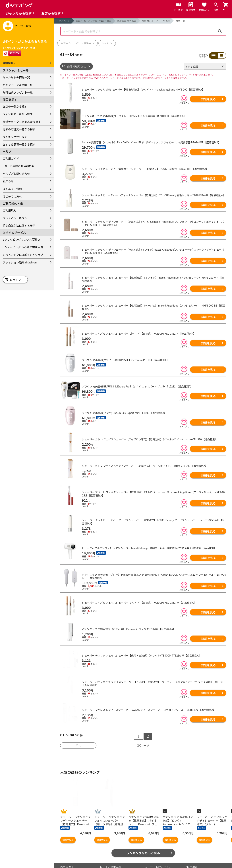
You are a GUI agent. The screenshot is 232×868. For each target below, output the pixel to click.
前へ (78, 742)
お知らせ (8, 181)
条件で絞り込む (77, 66)
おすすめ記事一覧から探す (19, 144)
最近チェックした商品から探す (22, 122)
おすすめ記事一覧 (110, 836)
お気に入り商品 (70, 842)
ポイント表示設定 (110, 854)
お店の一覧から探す (15, 106)
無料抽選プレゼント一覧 (18, 92)
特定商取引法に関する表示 (19, 226)
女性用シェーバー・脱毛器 (156, 21)
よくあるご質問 (12, 189)
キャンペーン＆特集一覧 (18, 85)
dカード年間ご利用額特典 (18, 166)
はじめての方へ (12, 196)
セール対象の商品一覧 (16, 77)
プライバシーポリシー (16, 218)
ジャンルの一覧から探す (18, 114)
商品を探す (67, 836)
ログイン (15, 280)
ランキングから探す (15, 137)
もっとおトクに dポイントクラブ (23, 255)
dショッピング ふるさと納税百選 (23, 247)
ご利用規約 (10, 210)
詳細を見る (208, 99)
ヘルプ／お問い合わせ (16, 174)
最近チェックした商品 (74, 848)
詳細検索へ (9, 63)
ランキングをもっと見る (143, 822)
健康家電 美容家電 (127, 21)
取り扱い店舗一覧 (71, 859)
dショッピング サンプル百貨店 (21, 239)
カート (104, 842)
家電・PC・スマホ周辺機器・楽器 (94, 21)
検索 (220, 31)
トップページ (63, 21)
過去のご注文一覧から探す (19, 129)
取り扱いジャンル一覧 (74, 854)
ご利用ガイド (11, 158)
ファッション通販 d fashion (20, 262)
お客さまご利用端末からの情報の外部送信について (203, 850)
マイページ (106, 848)
